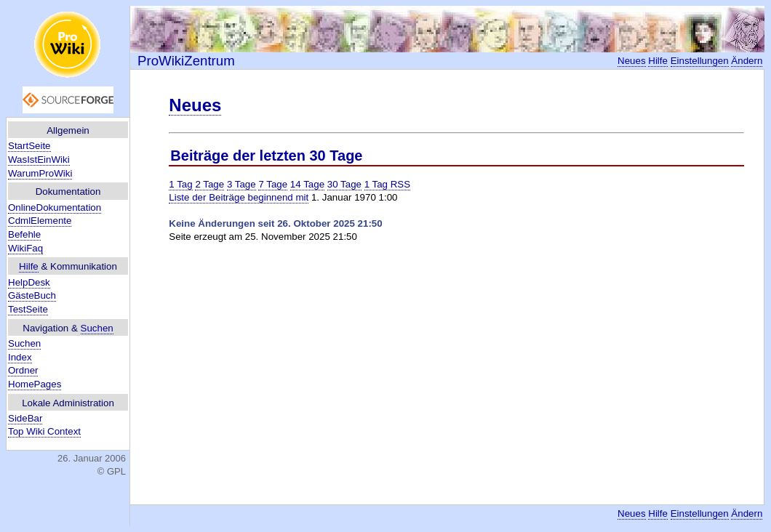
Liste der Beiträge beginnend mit (239, 197)
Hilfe (29, 266)
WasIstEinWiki (39, 160)
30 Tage (344, 184)
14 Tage (307, 184)
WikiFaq (25, 248)
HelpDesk (29, 282)
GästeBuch (32, 295)
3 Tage (241, 184)
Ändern (747, 61)
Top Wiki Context (44, 431)
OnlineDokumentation (55, 207)
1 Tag (180, 184)
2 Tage (209, 184)
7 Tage (273, 184)
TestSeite (28, 309)
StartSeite (29, 146)
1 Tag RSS (387, 184)
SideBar (25, 418)
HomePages (35, 384)
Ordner (23, 370)
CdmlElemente (40, 221)
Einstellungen (700, 61)
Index (20, 357)
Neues (632, 61)
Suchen (97, 328)
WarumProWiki (40, 173)
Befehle (24, 234)
